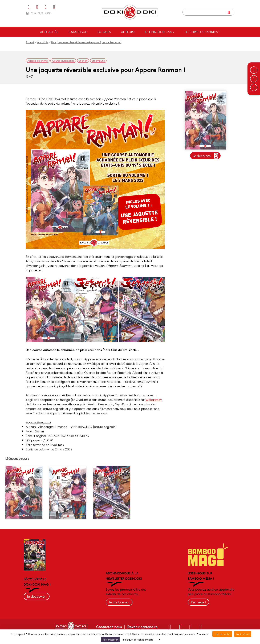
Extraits (104, 32)
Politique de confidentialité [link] (138, 639)
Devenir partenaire (142, 626)
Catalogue (78, 32)
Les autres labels (39, 13)
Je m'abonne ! (119, 602)
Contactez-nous (109, 626)
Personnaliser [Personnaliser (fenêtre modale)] (110, 639)
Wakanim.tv (154, 399)
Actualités (49, 32)
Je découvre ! (37, 596)
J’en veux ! (198, 602)
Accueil (30, 42)
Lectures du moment (202, 32)
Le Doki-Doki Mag (159, 32)
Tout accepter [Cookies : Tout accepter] (222, 634)
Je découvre (206, 156)
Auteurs (128, 32)
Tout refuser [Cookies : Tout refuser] (243, 634)
